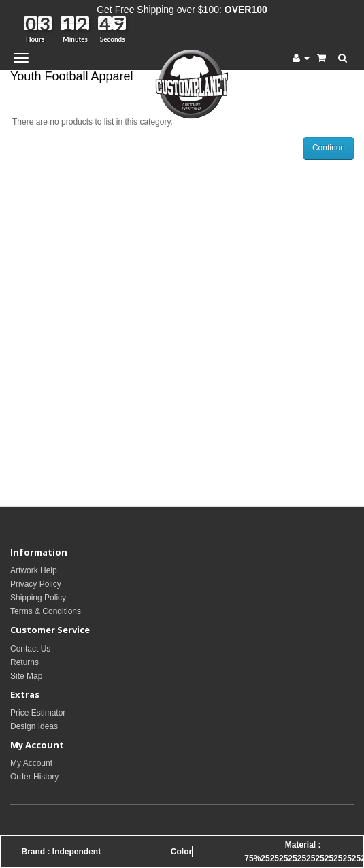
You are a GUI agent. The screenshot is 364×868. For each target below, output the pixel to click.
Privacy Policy (36, 584)
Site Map (26, 676)
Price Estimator (38, 713)
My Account (31, 763)
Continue (329, 148)
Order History (34, 777)
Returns (24, 662)
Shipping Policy (38, 598)
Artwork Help (34, 570)
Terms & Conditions (46, 611)
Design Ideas (34, 726)
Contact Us (30, 649)
